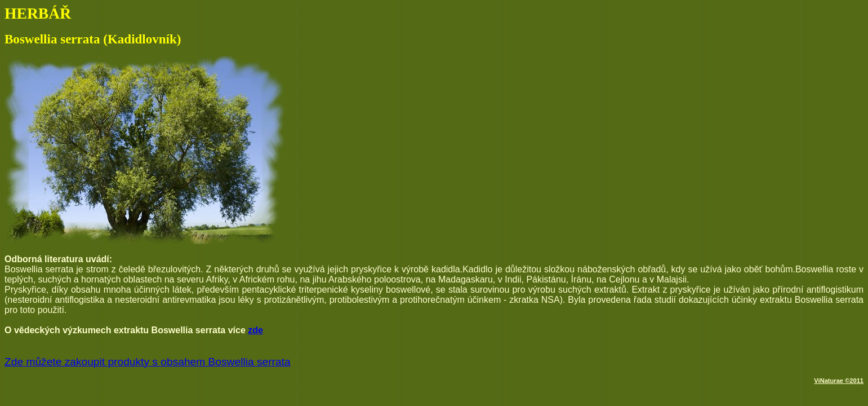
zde (255, 330)
